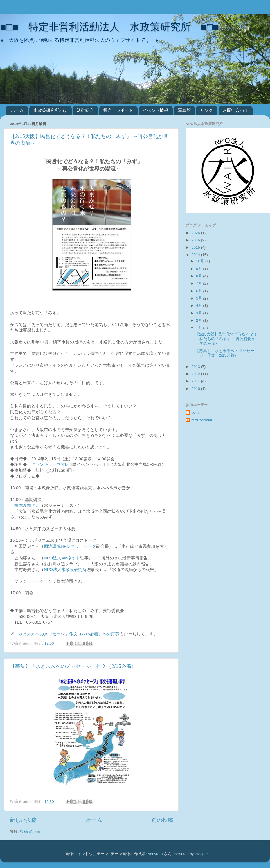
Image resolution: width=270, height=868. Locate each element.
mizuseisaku (202, 420)
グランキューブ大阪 (50, 464)
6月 (200, 291)
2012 (196, 374)
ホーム (17, 110)
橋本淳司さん (27, 506)
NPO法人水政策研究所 (65, 570)
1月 (200, 328)
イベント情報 (156, 110)
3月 (200, 313)
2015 (196, 247)
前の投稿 (162, 820)
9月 (200, 269)
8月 (200, 276)
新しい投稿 (23, 820)
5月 (200, 298)
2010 (196, 389)
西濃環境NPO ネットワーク (70, 546)
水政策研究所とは (50, 110)
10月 (201, 261)
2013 (196, 367)
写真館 (184, 110)
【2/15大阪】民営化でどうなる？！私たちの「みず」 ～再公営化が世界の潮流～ (227, 339)
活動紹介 (85, 110)
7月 (200, 283)
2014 (196, 255)
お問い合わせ (235, 110)
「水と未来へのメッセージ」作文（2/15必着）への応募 (67, 634)
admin (196, 412)
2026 (196, 233)
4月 (200, 306)
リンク (207, 110)
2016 (196, 240)
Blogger (201, 854)
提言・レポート (118, 110)
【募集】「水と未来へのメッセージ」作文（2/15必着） (73, 666)
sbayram (156, 854)
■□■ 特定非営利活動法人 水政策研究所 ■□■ (109, 27)
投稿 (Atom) (30, 832)
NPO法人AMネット (62, 558)
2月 (200, 320)
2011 (196, 381)
